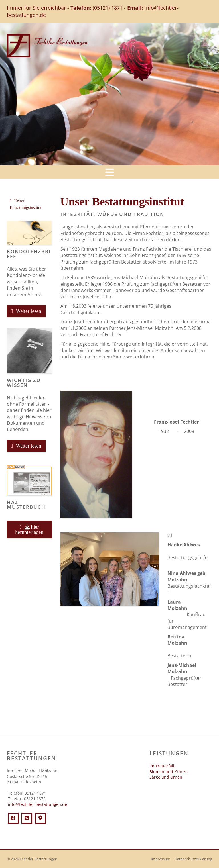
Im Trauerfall (162, 766)
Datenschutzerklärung (193, 859)
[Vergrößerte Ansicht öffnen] (96, 454)
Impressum (161, 859)
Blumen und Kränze (169, 772)
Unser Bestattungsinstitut (26, 204)
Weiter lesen (29, 311)
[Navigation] (109, 172)
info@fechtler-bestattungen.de (37, 804)
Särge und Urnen (166, 777)
